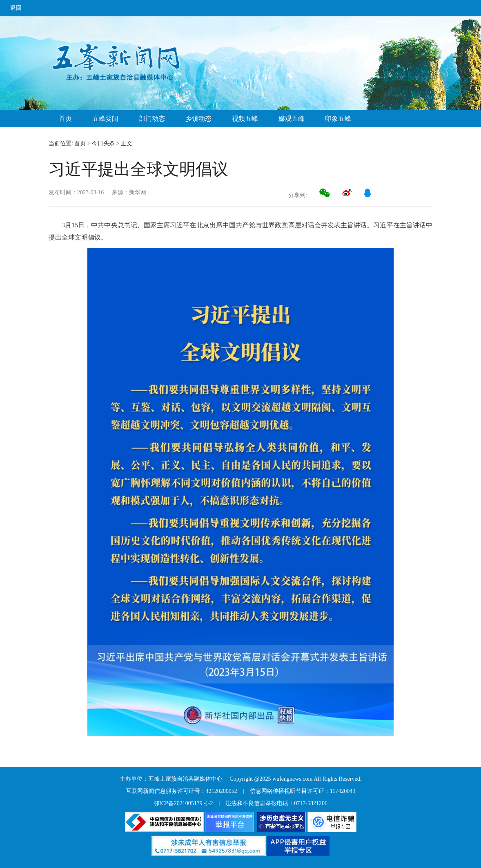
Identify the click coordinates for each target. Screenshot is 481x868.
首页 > (82, 143)
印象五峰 (338, 119)
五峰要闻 (105, 119)
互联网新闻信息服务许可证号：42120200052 (181, 791)
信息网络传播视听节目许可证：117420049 (303, 791)
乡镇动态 (198, 119)
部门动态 (152, 119)
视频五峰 (245, 119)
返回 (16, 8)
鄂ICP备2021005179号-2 (183, 803)
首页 (65, 119)
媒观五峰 (292, 119)
